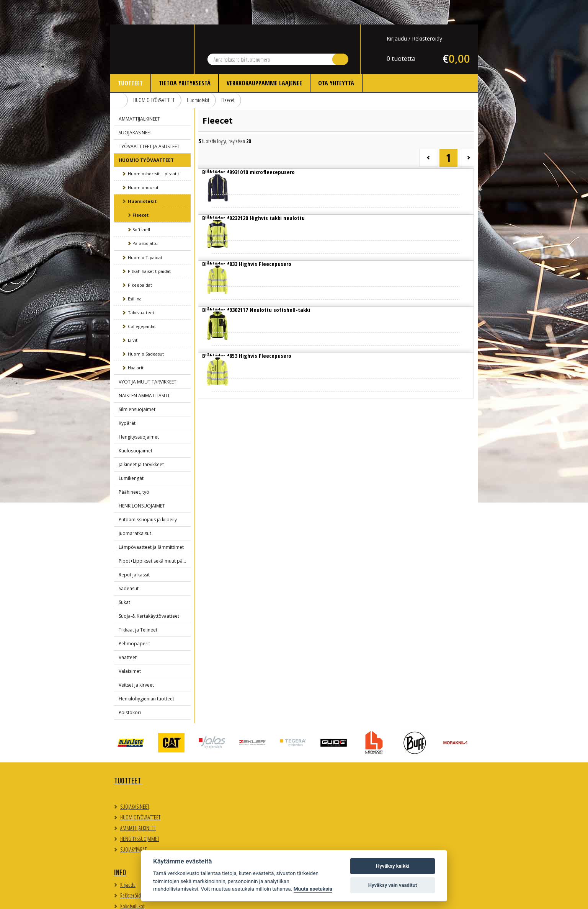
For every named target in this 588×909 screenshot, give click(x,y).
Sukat (124, 578)
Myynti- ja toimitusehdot (234, 800)
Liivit (133, 316)
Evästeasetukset (403, 776)
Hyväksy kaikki (393, 866)
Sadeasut (129, 564)
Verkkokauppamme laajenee (264, 59)
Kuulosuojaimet (136, 426)
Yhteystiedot (317, 756)
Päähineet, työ (134, 468)
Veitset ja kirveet (136, 660)
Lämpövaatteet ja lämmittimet (151, 523)
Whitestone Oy (457, 898)
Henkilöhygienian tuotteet (146, 674)
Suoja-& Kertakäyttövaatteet (149, 592)
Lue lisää (230, 154)
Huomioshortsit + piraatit (154, 149)
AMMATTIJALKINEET (139, 94)
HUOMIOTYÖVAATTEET (140, 793)
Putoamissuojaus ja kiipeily (148, 495)
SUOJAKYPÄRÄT (133, 825)
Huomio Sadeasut (146, 329)
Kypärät (127, 399)
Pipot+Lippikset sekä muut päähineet (155, 536)
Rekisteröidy (427, 14)
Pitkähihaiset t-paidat (149, 247)
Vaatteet (128, 633)
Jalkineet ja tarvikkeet (141, 440)
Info (212, 756)
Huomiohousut (143, 163)
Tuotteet (130, 59)
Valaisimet (130, 647)
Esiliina (135, 274)
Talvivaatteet (141, 288)
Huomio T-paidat (145, 233)
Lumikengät (131, 454)
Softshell (141, 205)
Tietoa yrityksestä (185, 59)
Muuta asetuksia (313, 889)
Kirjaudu (397, 14)
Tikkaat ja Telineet (138, 605)
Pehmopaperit (134, 619)
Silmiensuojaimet (137, 385)
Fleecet (228, 76)
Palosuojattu (145, 219)
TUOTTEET (128, 756)
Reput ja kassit (134, 550)
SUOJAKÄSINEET (136, 108)
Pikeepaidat (140, 260)
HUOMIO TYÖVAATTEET (154, 76)
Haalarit (136, 343)
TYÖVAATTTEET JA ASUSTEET (149, 122)
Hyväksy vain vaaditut (393, 885)
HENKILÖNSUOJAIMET (142, 481)
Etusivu (119, 76)
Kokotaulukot (224, 790)
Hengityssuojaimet (139, 412)
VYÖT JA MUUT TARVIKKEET (148, 357)
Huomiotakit (198, 76)
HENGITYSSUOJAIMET (140, 814)
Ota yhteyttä (336, 59)
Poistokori (130, 688)
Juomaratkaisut (135, 509)
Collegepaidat (142, 302)
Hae (340, 35)
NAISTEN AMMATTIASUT (144, 371)
